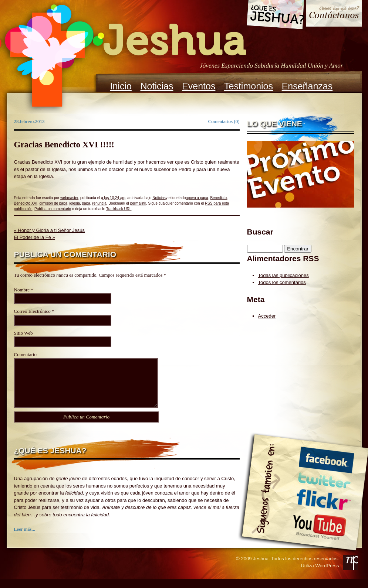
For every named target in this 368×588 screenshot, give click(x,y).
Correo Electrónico (32, 311)
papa (86, 203)
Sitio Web (23, 333)
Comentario (25, 354)
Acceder (267, 316)
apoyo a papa (197, 198)
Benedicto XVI (26, 203)
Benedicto (218, 198)
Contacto (334, 14)
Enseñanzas (307, 86)
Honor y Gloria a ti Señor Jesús (49, 230)
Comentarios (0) (224, 121)
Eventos (199, 86)
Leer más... (25, 538)
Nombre (22, 290)
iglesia (75, 203)
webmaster (69, 198)
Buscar (260, 232)
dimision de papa (53, 203)
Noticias (157, 86)
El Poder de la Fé (35, 237)
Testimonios (249, 86)
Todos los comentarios (282, 282)
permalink (138, 203)
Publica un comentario (53, 209)
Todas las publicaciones (283, 275)
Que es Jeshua (275, 16)
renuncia (99, 203)
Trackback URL (119, 209)
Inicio (121, 86)
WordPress (327, 575)
